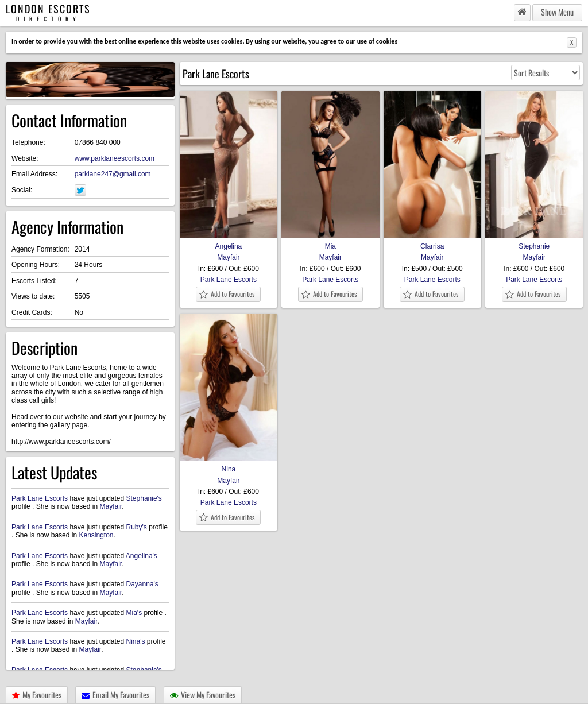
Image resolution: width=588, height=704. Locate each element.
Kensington (96, 535)
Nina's (136, 641)
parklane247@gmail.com (113, 174)
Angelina (229, 242)
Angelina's (142, 556)
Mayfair (111, 506)
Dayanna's (142, 584)
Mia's (134, 613)
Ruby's (137, 527)
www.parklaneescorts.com (115, 158)
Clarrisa (432, 242)
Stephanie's (144, 498)
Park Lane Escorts (40, 498)
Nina (229, 465)
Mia (330, 242)
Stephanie (534, 242)
